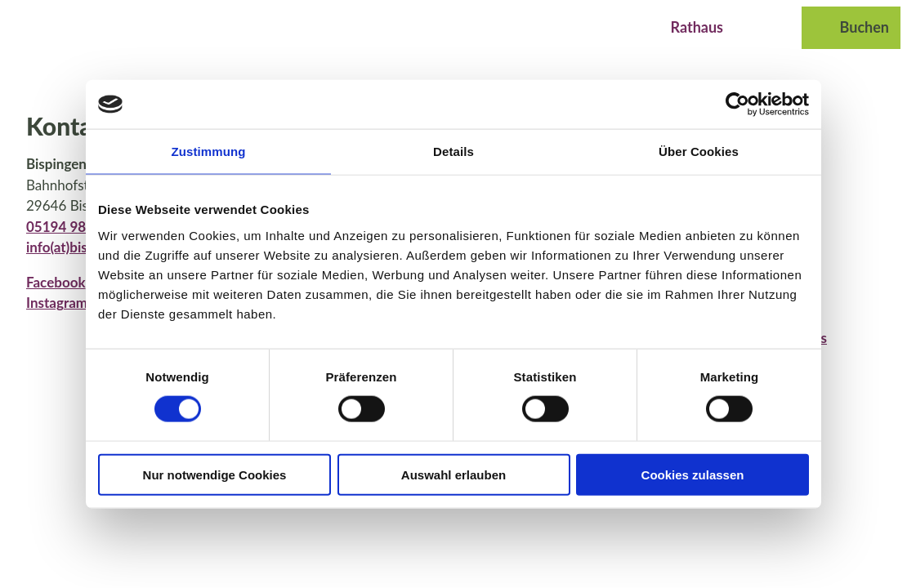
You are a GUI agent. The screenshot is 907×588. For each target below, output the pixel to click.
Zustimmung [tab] (209, 151)
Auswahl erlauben (453, 474)
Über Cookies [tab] (699, 151)
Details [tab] (453, 151)
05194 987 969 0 (80, 227)
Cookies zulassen (693, 474)
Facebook (56, 282)
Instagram (57, 303)
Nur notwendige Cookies (215, 474)
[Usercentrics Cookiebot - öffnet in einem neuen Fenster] (737, 105)
